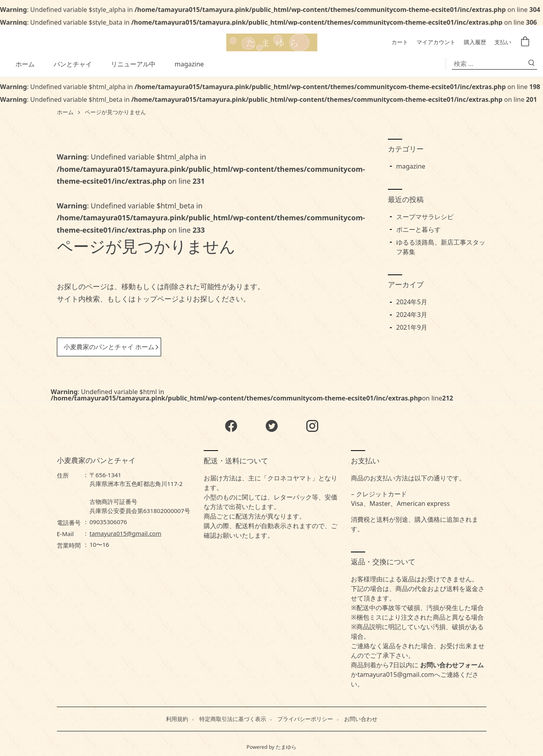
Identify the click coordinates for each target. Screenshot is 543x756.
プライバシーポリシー (305, 719)
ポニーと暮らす (418, 229)
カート (400, 42)
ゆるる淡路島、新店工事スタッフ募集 (441, 247)
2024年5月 (412, 302)
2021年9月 (412, 327)
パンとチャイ (73, 64)
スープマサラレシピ (425, 217)
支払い (503, 42)
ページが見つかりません (115, 112)
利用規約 (177, 719)
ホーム (25, 64)
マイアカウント (436, 42)
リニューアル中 (133, 64)
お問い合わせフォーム (452, 665)
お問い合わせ (361, 719)
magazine (189, 64)
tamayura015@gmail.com (125, 533)
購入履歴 (475, 42)
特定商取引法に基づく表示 (233, 719)
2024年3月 (412, 315)
